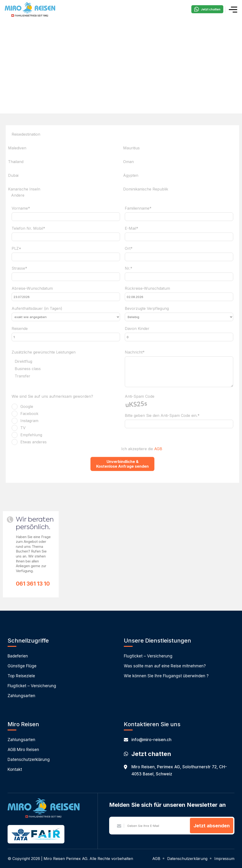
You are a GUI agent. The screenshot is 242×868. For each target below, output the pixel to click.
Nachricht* (135, 352)
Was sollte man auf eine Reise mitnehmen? (165, 666)
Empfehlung (31, 435)
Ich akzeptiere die (142, 449)
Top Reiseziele (21, 676)
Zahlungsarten (21, 696)
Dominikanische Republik (146, 189)
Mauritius (131, 148)
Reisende (20, 328)
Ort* (129, 248)
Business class (28, 369)
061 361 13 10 (33, 584)
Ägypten (131, 175)
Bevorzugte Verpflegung (147, 308)
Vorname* (21, 208)
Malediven (17, 148)
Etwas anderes (34, 442)
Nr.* (129, 268)
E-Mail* (132, 228)
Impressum (224, 859)
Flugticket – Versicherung (32, 686)
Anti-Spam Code (140, 396)
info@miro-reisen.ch (148, 740)
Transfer (22, 376)
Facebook (29, 414)
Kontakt (15, 769)
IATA (21, 835)
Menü (233, 10)
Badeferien (18, 656)
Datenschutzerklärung (29, 760)
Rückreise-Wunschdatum (147, 288)
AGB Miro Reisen (23, 750)
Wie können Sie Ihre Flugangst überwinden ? (166, 676)
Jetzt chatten (207, 9)
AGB (158, 449)
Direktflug (23, 362)
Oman (128, 162)
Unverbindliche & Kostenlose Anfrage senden (122, 464)
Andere (18, 195)
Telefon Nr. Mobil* (28, 228)
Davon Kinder (137, 328)
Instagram (29, 421)
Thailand (16, 162)
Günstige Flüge (22, 666)
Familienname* (138, 208)
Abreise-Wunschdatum (32, 288)
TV (23, 428)
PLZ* (16, 248)
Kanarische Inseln (24, 189)
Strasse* (19, 268)
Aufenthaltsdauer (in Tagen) (37, 308)
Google (27, 406)
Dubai (13, 175)
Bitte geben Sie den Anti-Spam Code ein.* (162, 415)
